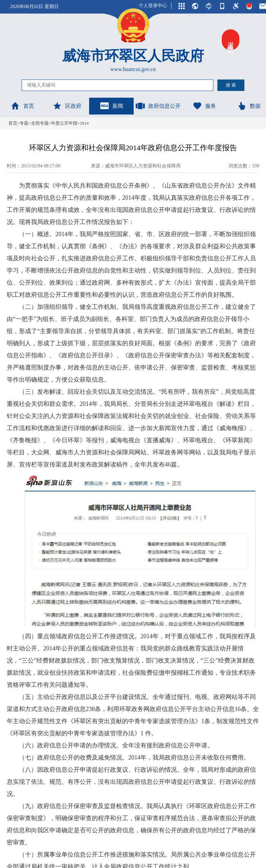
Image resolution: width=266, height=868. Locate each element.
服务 (204, 106)
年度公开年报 (64, 123)
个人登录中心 (153, 6)
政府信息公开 (158, 106)
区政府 (67, 106)
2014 (84, 123)
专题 (24, 123)
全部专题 (40, 123)
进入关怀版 (231, 40)
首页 (22, 106)
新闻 (111, 106)
